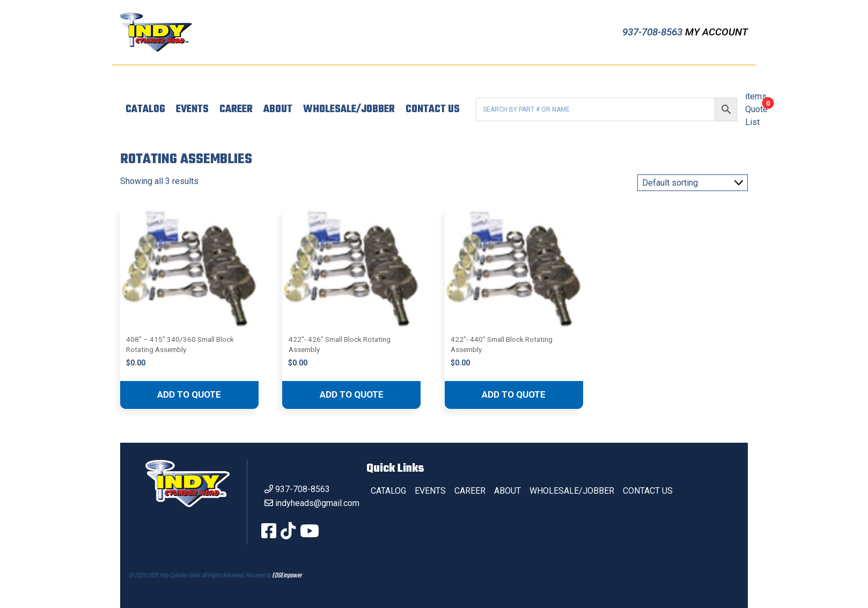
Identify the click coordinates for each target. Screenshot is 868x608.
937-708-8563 (654, 32)
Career (236, 109)
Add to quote (189, 394)
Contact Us (433, 109)
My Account (716, 32)
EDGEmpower (287, 576)
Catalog (145, 109)
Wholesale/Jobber (349, 109)
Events (192, 109)
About (278, 109)
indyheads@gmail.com (317, 503)
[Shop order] (693, 183)
